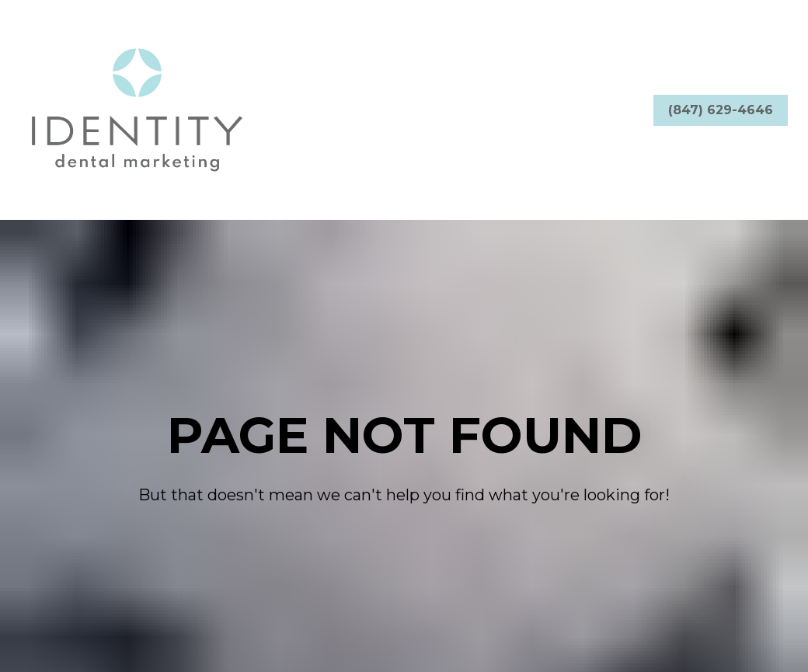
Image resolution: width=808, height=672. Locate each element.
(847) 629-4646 (721, 110)
